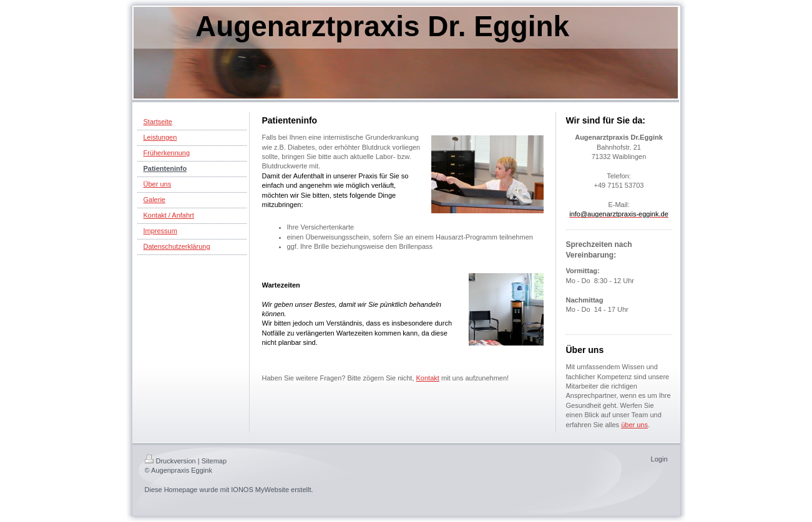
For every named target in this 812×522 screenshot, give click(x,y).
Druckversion (170, 461)
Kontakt (428, 378)
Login (659, 459)
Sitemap (214, 461)
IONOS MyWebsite (260, 490)
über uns (634, 425)
